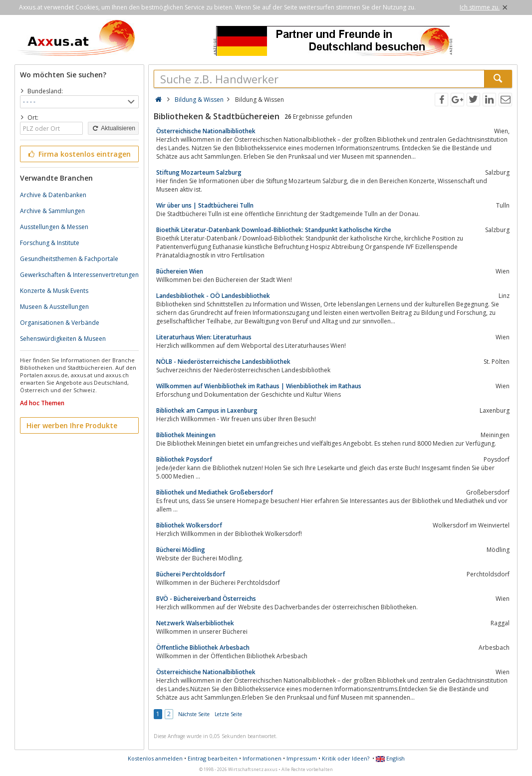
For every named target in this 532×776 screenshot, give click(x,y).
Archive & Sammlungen (52, 211)
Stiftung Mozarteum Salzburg (199, 172)
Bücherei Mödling (181, 550)
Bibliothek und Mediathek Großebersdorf (215, 492)
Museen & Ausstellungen (54, 307)
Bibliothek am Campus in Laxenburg (207, 410)
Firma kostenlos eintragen (79, 154)
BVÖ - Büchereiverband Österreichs (206, 599)
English (390, 758)
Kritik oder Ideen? (346, 758)
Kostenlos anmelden (155, 758)
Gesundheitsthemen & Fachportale (69, 259)
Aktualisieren (113, 128)
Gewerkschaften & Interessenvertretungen (79, 275)
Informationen (262, 758)
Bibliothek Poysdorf (184, 459)
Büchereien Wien (180, 271)
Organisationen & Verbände (60, 323)
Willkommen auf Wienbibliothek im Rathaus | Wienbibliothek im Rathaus (259, 386)
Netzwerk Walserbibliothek (195, 623)
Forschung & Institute (50, 243)
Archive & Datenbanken (53, 195)
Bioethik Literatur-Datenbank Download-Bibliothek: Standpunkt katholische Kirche (274, 230)
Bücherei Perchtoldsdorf (191, 574)
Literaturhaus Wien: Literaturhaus (204, 337)
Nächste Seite (194, 714)
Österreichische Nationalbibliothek (206, 131)
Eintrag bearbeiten (213, 758)
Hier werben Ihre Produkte (72, 425)
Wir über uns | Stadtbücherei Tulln (205, 205)
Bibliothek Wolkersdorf (189, 525)
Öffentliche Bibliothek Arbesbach (203, 647)
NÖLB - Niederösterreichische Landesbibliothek (223, 362)
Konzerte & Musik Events (54, 291)
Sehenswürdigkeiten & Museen (63, 339)
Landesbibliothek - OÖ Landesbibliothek (213, 296)
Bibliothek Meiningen (186, 435)
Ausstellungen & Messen (54, 227)
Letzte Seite (228, 714)
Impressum (302, 758)
